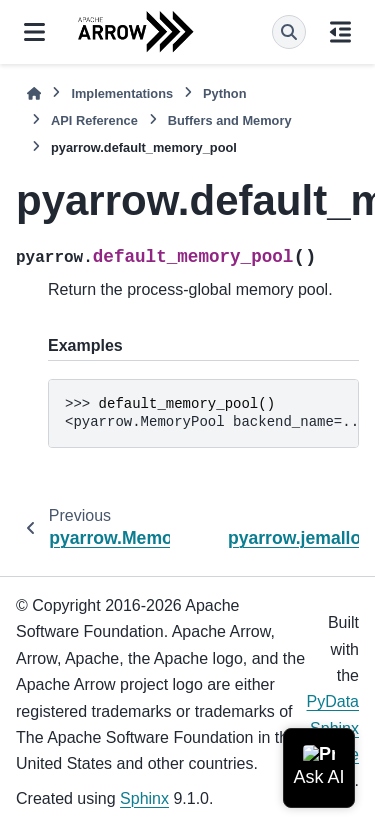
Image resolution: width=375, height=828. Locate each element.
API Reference (94, 120)
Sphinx (144, 798)
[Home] (34, 93)
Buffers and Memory (230, 120)
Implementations (122, 93)
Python (224, 93)
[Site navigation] (34, 32)
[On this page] (340, 32)
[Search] (289, 32)
